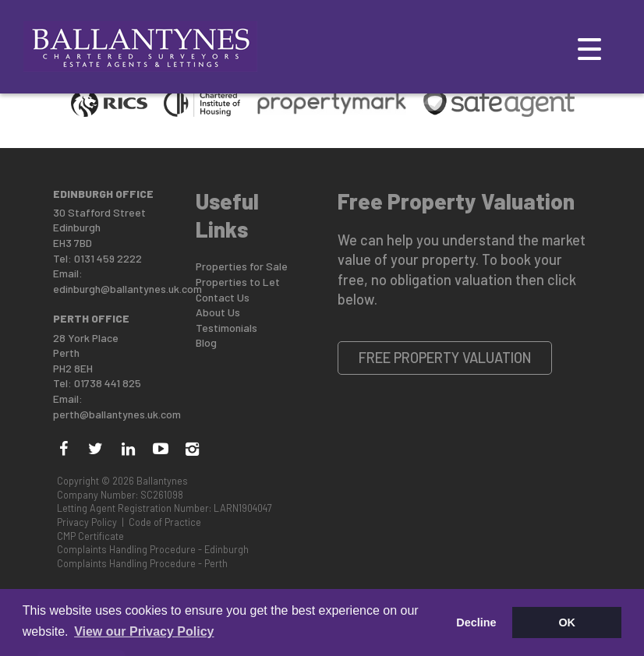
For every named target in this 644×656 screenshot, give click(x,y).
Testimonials (226, 328)
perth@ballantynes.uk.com (117, 414)
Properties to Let (238, 282)
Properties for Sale (242, 266)
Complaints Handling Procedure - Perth (142, 563)
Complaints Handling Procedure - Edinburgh (153, 549)
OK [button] (567, 622)
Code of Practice (165, 522)
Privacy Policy (87, 522)
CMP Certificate (90, 536)
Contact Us (223, 297)
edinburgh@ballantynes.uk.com (127, 289)
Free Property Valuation (445, 358)
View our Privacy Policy (144, 631)
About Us (218, 312)
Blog (206, 342)
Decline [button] (476, 622)
